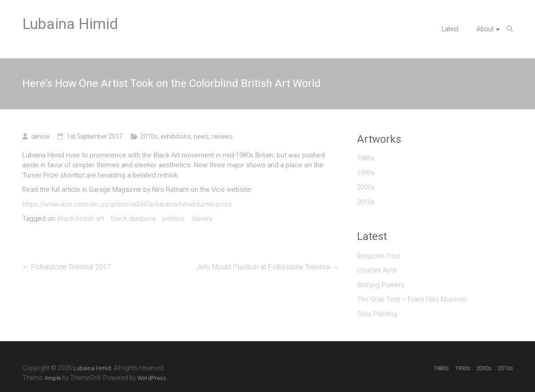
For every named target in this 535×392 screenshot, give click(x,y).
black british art (81, 219)
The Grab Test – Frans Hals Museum (412, 299)
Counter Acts (377, 270)
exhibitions (176, 136)
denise (40, 136)
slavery (202, 219)
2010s (149, 136)
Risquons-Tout (378, 256)
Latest (450, 29)
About (485, 29)
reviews (222, 136)
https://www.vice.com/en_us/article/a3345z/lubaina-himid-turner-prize (127, 204)
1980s (366, 158)
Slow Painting (377, 314)
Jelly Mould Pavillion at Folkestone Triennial (267, 267)
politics (173, 219)
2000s (366, 187)
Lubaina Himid (70, 24)
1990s (366, 173)
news (201, 136)
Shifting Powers (381, 285)
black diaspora (133, 219)
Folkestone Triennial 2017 (67, 267)
